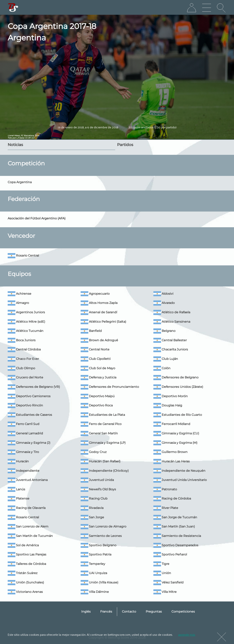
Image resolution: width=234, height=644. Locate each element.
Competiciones (183, 612)
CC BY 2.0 (30, 138)
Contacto (129, 612)
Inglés (86, 612)
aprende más (187, 634)
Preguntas (154, 612)
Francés (106, 612)
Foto (10, 138)
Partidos (125, 145)
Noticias (15, 145)
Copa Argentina (20, 182)
